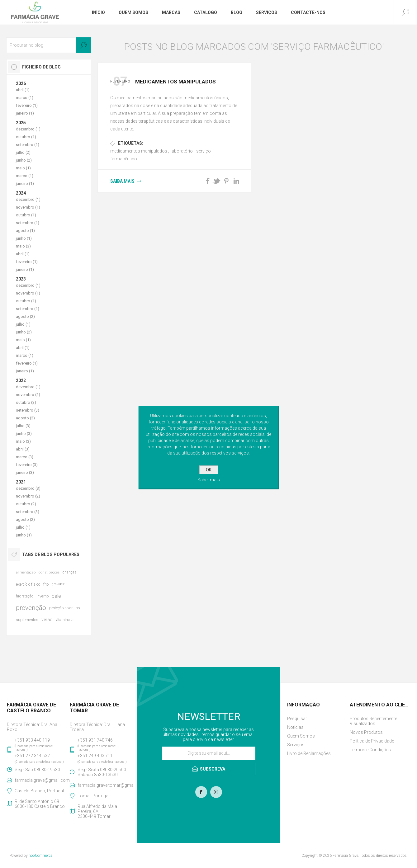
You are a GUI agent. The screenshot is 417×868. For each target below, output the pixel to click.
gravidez (58, 584)
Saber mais (209, 480)
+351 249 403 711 (95, 756)
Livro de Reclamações (309, 753)
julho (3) (23, 426)
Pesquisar (297, 719)
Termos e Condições (370, 750)
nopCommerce (40, 856)
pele (56, 596)
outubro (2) (26, 504)
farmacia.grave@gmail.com (41, 780)
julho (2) (23, 152)
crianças (70, 572)
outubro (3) (26, 402)
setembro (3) (28, 410)
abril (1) (23, 90)
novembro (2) (28, 395)
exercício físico (28, 584)
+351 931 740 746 (95, 740)
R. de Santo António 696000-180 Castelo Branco (40, 804)
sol (78, 608)
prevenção (31, 608)
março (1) (25, 98)
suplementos (27, 620)
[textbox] (49, 45)
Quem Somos (301, 736)
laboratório (182, 151)
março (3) (25, 457)
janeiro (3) (25, 472)
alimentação (26, 572)
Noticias (295, 727)
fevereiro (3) (27, 465)
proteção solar (61, 608)
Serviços (296, 745)
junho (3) (24, 434)
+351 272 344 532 (32, 756)
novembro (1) (28, 207)
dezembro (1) (28, 129)
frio (46, 584)
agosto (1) (25, 231)
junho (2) (24, 160)
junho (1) (24, 238)
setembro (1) (28, 145)
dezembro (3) (28, 488)
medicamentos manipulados (139, 151)
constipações (49, 572)
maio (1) (23, 168)
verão (47, 620)
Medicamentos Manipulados (175, 82)
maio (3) (23, 246)
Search (83, 45)
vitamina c (64, 620)
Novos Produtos (366, 732)
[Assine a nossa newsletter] (209, 753)
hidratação (25, 596)
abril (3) (23, 449)
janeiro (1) (25, 113)
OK (209, 470)
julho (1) (23, 324)
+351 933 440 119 (32, 740)
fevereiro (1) (27, 105)
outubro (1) (26, 137)
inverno (43, 596)
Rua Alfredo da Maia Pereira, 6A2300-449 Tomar (97, 811)
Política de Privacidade (372, 741)
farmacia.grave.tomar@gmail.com (104, 785)
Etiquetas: (131, 143)
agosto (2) (25, 316)
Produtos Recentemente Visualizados (373, 721)
